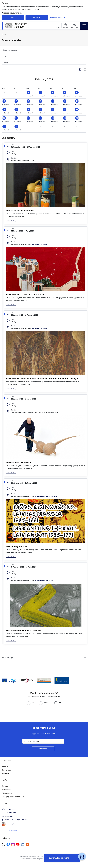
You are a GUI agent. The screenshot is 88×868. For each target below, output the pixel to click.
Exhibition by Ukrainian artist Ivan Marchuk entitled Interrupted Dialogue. (43, 378)
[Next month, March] (83, 79)
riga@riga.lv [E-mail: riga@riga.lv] (9, 816)
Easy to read (6, 770)
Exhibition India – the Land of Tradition (25, 295)
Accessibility (6, 790)
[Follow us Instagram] (13, 844)
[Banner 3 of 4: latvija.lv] (26, 680)
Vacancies (5, 774)
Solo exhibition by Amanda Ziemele (24, 630)
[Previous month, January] (5, 79)
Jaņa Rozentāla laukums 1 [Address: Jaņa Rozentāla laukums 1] (44, 580)
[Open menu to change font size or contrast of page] (75, 26)
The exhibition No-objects (19, 463)
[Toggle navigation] (84, 26)
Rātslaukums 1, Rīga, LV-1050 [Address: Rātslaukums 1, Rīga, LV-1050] (16, 820)
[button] (32, 94)
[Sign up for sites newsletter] (43, 749)
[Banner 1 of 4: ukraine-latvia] (62, 680)
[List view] (85, 70)
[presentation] (19, 713)
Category (7, 56)
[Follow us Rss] (28, 844)
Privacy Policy (7, 793)
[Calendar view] (80, 70)
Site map (5, 786)
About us (5, 766)
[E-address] (6, 824)
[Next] (84, 680)
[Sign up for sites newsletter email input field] (43, 741)
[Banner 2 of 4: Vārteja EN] (9, 680)
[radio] (31, 703)
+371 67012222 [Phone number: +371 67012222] (10, 809)
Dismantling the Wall (16, 547)
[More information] (13, 824)
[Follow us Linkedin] (23, 844)
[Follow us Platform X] (3, 844)
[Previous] (4, 680)
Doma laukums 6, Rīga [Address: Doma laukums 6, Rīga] (40, 244)
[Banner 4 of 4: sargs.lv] (44, 680)
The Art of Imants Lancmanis (20, 211)
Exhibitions (11, 220)
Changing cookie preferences (13, 797)
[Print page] (44, 658)
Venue (6, 62)
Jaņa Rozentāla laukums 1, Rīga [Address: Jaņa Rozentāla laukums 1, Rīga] (46, 496)
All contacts (13, 831)
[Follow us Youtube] (18, 844)
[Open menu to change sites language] (66, 26)
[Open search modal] (58, 26)
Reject (13, 17)
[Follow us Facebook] (8, 844)
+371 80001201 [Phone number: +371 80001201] (11, 813)
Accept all (37, 17)
